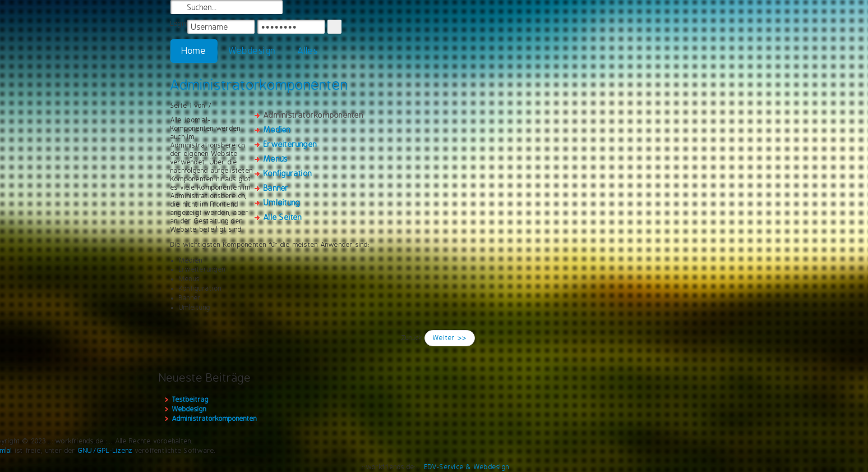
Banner (276, 188)
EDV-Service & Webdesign (467, 467)
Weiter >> (450, 338)
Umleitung (282, 203)
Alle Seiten (283, 217)
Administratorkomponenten (259, 85)
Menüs (276, 159)
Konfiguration (288, 173)
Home (194, 51)
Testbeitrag (190, 400)
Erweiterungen (290, 144)
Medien (277, 130)
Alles (308, 51)
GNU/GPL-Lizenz (105, 451)
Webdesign (252, 51)
